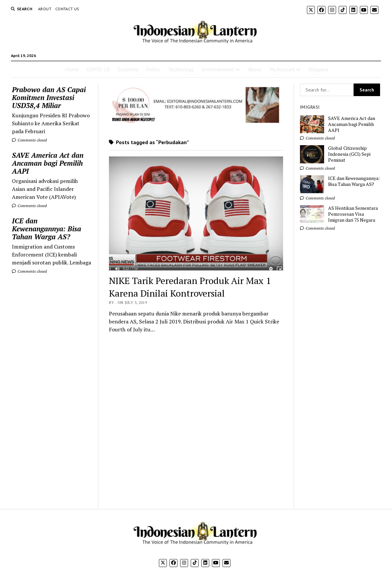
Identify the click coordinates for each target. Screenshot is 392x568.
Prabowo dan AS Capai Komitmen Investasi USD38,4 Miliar (49, 97)
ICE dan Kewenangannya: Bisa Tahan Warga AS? (47, 229)
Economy (128, 69)
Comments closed (29, 140)
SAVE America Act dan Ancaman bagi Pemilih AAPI (48, 163)
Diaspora (318, 69)
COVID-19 (98, 69)
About (45, 9)
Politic (153, 69)
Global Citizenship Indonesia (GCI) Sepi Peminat (349, 154)
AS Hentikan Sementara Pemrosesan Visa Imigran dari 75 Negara (353, 214)
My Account (282, 69)
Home (72, 69)
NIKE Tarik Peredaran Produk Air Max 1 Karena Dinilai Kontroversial (190, 287)
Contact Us (67, 9)
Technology (181, 69)
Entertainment (218, 69)
